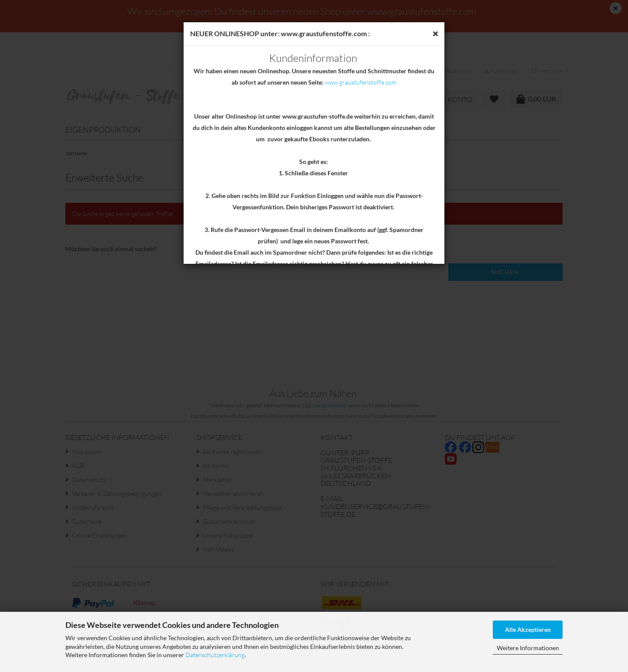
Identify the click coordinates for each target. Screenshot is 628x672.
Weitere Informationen (528, 648)
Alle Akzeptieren (528, 629)
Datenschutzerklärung (215, 655)
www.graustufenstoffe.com (361, 82)
